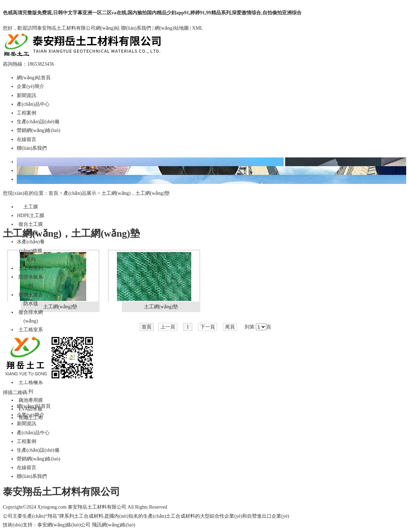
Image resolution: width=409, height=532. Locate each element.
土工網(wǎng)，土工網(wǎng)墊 (136, 193)
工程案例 (27, 113)
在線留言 (27, 139)
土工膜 (31, 207)
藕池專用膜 (31, 400)
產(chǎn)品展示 (80, 193)
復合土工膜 (31, 224)
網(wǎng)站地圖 (172, 28)
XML (197, 28)
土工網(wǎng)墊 (60, 307)
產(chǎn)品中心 (33, 104)
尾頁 (230, 327)
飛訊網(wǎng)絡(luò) (114, 525)
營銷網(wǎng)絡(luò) (39, 130)
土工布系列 (31, 268)
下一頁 (208, 327)
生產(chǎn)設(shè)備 (38, 122)
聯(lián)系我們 (136, 28)
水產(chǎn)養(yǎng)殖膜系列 (31, 250)
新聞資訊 (27, 95)
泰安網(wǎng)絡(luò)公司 (64, 525)
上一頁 (168, 327)
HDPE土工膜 (31, 216)
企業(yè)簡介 (31, 86)
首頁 (53, 193)
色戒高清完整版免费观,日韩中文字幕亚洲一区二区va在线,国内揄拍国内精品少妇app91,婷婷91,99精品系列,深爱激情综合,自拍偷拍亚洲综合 (152, 13)
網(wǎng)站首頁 (34, 78)
